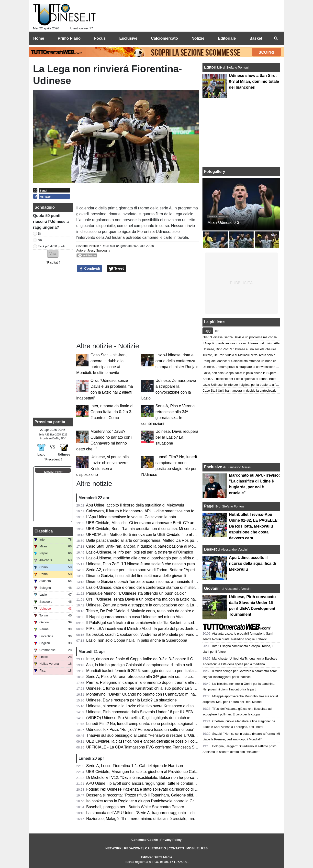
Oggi (208, 331)
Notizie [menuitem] (198, 38)
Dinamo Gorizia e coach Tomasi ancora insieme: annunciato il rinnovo (147, 582)
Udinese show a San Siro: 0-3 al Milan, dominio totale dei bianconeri (254, 81)
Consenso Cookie (145, 840)
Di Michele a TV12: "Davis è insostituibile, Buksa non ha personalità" (146, 778)
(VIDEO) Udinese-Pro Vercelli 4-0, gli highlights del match (136, 718)
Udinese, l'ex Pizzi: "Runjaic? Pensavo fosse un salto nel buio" (140, 729)
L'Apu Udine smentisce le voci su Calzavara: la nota (131, 517)
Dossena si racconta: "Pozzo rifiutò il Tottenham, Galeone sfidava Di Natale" (152, 795)
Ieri (217, 331)
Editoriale (213, 67)
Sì (39, 234)
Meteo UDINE (53, 472)
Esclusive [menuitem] (128, 38)
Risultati (53, 262)
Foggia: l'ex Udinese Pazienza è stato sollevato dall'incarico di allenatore (149, 789)
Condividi (89, 269)
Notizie (94, 246)
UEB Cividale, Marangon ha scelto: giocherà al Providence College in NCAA (152, 772)
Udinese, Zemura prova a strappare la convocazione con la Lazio (143, 605)
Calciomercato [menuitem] (164, 38)
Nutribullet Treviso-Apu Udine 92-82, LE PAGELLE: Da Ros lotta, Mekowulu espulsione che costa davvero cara (254, 526)
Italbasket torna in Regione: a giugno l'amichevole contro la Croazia (145, 801)
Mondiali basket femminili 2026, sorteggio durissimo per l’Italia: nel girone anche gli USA (163, 671)
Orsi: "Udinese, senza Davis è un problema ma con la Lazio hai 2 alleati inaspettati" (158, 599)
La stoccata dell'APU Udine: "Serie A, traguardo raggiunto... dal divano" (148, 813)
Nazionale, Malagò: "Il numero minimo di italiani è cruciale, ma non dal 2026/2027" (158, 819)
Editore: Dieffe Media (156, 857)
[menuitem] (276, 38)
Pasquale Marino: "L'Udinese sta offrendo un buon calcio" (136, 593)
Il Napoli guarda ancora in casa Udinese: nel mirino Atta (134, 617)
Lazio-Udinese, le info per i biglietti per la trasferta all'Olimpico (140, 552)
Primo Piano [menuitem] (69, 38)
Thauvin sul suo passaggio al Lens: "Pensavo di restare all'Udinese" (145, 735)
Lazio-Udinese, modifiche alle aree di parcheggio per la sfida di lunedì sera (151, 558)
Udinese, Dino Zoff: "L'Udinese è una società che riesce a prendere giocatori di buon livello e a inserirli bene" (180, 564)
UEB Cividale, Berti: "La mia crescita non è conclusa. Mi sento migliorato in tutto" (156, 529)
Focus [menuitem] (100, 38)
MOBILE (192, 848)
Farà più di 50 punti (51, 246)
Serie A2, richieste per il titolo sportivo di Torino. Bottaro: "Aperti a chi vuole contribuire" (161, 570)
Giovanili (212, 588)
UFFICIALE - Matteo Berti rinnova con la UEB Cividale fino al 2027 (144, 535)
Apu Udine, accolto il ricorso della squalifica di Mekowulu (135, 505)
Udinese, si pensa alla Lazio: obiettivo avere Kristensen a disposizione (147, 706)
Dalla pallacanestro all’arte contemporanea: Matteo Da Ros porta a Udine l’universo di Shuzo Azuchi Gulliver (180, 540)
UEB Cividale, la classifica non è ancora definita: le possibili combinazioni (150, 741)
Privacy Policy (171, 840)
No (40, 240)
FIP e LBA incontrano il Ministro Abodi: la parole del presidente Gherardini (150, 629)
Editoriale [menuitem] (227, 38)
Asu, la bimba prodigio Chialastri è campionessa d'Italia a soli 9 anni (145, 665)
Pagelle (211, 506)
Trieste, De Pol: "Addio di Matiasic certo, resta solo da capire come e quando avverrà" (160, 611)
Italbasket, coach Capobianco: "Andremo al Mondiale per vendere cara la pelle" (155, 634)
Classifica (44, 531)
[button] (53, 254)
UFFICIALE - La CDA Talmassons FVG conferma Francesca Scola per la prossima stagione (166, 747)
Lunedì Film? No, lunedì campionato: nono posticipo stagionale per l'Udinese (153, 724)
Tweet (117, 269)
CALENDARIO (155, 848)
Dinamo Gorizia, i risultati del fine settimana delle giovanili (136, 576)
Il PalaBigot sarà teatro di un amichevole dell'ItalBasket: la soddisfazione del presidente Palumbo (170, 623)
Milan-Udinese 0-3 (223, 223)
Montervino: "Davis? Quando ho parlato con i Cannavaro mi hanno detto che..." (155, 694)
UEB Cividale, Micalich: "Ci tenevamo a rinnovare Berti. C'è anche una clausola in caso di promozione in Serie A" (184, 523)
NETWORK (113, 848)
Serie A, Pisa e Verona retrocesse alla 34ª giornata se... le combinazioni (148, 677)
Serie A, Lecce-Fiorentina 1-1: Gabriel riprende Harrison (135, 766)
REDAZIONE (133, 848)
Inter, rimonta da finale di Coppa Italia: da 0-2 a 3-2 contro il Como (112, 412)
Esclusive (213, 467)
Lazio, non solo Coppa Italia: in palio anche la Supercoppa (137, 640)
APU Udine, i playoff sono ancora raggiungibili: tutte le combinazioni (145, 783)
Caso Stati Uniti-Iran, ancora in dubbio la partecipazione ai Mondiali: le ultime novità (159, 546)
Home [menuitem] (39, 38)
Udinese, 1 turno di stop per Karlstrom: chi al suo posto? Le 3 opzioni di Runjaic (155, 688)
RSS (204, 848)
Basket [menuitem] (256, 38)
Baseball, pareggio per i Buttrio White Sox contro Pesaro (135, 807)
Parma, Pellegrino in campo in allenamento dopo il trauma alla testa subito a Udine (158, 682)
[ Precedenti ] (53, 459)
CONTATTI (176, 848)
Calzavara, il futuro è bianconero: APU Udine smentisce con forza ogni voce (152, 511)
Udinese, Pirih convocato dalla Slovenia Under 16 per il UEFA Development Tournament (162, 712)
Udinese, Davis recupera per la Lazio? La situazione (177, 437)
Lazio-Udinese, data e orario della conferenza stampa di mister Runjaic (177, 361)
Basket (210, 549)
